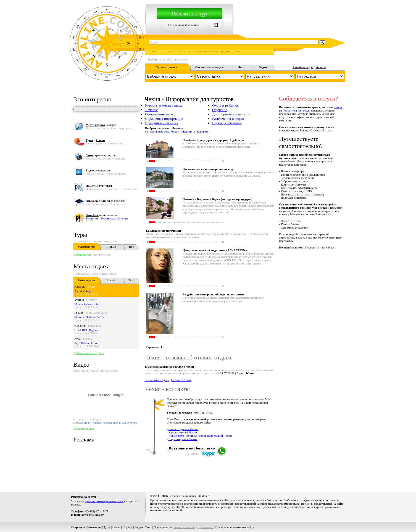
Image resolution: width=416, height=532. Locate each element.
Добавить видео (83, 428)
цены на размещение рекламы (104, 501)
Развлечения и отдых (228, 119)
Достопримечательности (231, 114)
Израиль (80, 287)
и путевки (167, 67)
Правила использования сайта (235, 527)
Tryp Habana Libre (86, 343)
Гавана (88, 338)
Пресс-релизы (163, 527)
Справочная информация (164, 119)
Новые (112, 247)
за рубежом (105, 201)
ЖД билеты (318, 67)
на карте (101, 125)
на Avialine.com (102, 215)
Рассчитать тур (189, 14)
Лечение (151, 110)
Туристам (92, 218)
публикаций (206, 527)
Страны (128, 527)
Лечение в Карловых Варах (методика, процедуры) (218, 199)
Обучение (220, 110)
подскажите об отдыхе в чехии (173, 367)
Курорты (203, 131)
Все (131, 247)
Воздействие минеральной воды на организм (213, 294)
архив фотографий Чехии (215, 436)
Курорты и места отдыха (164, 105)
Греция (79, 313)
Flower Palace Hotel (87, 304)
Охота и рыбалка (225, 105)
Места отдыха (92, 266)
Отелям (123, 218)
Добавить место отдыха (89, 353)
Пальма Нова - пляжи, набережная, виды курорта (105, 423)
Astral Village (83, 291)
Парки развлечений (227, 123)
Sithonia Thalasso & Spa (89, 317)
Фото (148, 527)
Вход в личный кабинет (183, 25)
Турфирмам (108, 218)
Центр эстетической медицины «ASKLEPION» (215, 250)
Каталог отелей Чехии (183, 432)
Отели (116, 527)
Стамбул (92, 300)
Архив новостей (184, 527)
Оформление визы (159, 114)
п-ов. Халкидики (97, 313)
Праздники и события (162, 123)
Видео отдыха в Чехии (183, 439)
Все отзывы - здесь (157, 380)
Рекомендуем (87, 247)
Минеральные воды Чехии (162, 131)
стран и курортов (101, 155)
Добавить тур (82, 255)
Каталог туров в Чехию (184, 429)
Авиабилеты (301, 67)
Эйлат (91, 287)
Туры (80, 235)
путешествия (98, 170)
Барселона (95, 325)
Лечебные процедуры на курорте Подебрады (213, 140)
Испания (80, 325)
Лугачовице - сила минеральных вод (208, 169)
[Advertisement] (244, 472)
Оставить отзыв (181, 380)
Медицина (188, 131)
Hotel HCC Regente (87, 330)
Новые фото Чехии (181, 436)
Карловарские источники (163, 231)
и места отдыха (210, 67)
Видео (139, 527)
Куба (77, 338)
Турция (79, 300)
